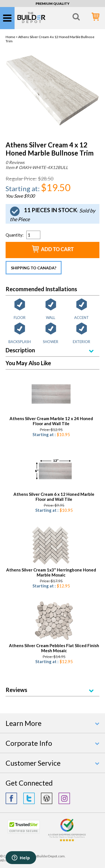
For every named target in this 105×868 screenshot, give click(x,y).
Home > (12, 37)
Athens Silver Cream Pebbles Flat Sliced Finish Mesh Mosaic (54, 648)
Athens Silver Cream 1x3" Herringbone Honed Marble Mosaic (51, 572)
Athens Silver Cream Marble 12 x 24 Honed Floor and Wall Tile (51, 421)
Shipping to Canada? (34, 268)
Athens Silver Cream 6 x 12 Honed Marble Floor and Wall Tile (54, 497)
